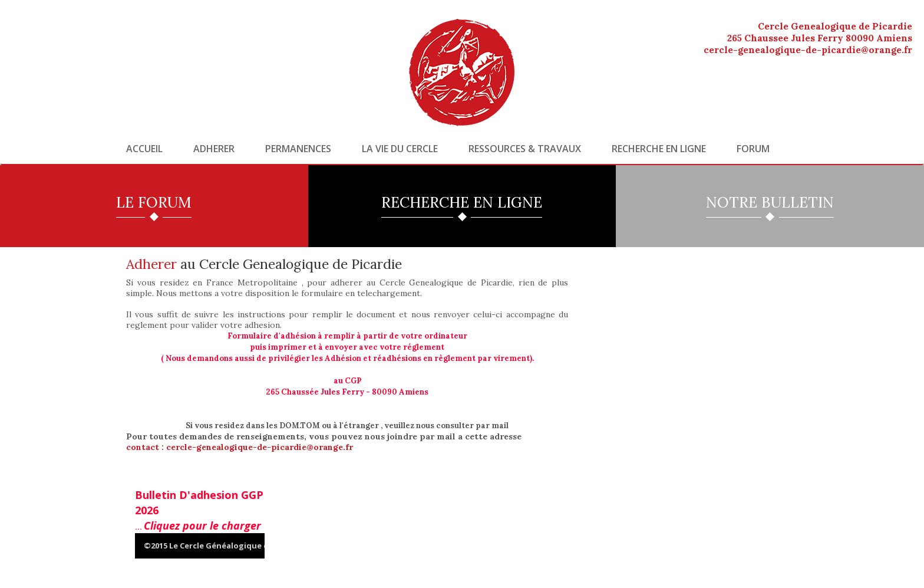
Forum (753, 149)
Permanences (298, 149)
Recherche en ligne (659, 149)
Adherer (214, 149)
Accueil (144, 149)
